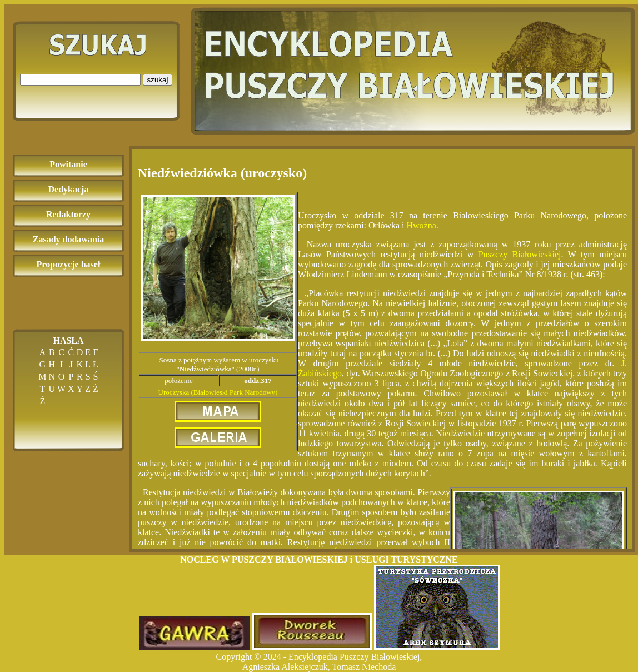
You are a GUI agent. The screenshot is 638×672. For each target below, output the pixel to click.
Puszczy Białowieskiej (520, 254)
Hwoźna (422, 225)
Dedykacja (69, 189)
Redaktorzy (68, 214)
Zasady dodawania (69, 239)
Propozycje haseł (69, 264)
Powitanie (68, 164)
